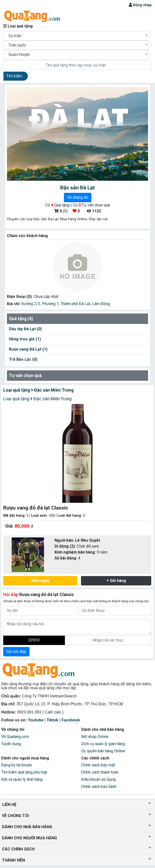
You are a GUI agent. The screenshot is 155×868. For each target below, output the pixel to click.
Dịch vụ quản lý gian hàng (103, 744)
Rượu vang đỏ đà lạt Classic (39, 595)
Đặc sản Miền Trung (52, 390)
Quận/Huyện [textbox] (19, 55)
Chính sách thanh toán (100, 772)
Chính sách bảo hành (99, 787)
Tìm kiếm (14, 76)
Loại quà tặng (17, 390)
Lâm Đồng (101, 304)
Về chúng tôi (78, 197)
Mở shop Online (95, 737)
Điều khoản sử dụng (98, 779)
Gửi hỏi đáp (16, 652)
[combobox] (76, 36)
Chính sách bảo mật (98, 765)
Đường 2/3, (32, 304)
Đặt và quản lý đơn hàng (22, 779)
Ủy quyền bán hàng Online (103, 751)
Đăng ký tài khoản (17, 765)
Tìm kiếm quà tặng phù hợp (24, 772)
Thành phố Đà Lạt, (76, 304)
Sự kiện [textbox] (15, 36)
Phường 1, (51, 304)
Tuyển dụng (11, 744)
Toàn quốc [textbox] (17, 45)
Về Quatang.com (15, 737)
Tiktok (52, 720)
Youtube (36, 720)
